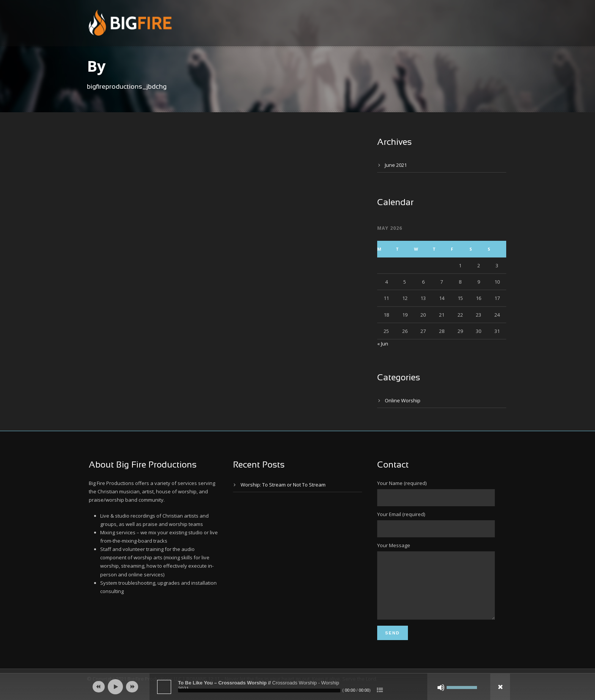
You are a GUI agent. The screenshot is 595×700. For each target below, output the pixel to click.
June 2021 (396, 165)
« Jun (383, 344)
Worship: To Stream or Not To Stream (283, 485)
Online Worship (403, 400)
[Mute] (441, 687)
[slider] (259, 691)
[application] (297, 687)
